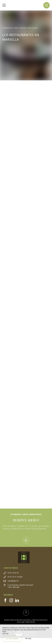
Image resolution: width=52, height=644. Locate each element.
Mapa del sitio (31, 622)
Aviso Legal (21, 622)
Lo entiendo (12, 639)
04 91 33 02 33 (13, 573)
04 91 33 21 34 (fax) (15, 577)
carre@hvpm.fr (13, 581)
